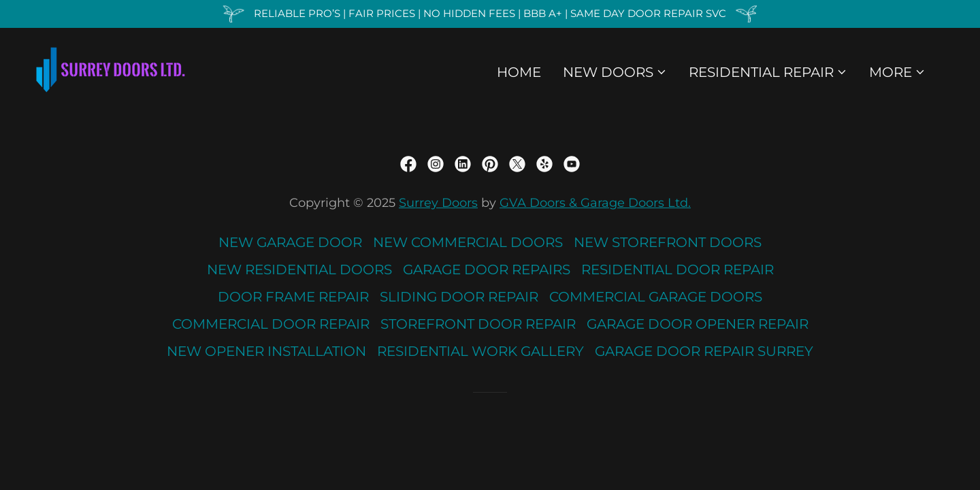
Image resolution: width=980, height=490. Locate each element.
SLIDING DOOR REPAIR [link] (459, 297)
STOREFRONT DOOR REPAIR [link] (478, 324)
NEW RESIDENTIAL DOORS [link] (299, 269)
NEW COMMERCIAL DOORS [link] (468, 242)
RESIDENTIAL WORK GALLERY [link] (480, 351)
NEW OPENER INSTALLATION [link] (266, 351)
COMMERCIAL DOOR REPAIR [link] (271, 324)
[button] (615, 72)
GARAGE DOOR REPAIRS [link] (487, 269)
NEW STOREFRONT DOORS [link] (668, 242)
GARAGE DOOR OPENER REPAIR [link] (698, 324)
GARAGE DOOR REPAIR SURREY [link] (704, 351)
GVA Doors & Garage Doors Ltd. (595, 203)
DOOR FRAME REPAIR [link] (293, 297)
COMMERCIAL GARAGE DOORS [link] (656, 297)
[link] (110, 69)
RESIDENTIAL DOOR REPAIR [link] (677, 269)
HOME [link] (519, 72)
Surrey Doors (438, 203)
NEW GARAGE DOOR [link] (290, 242)
